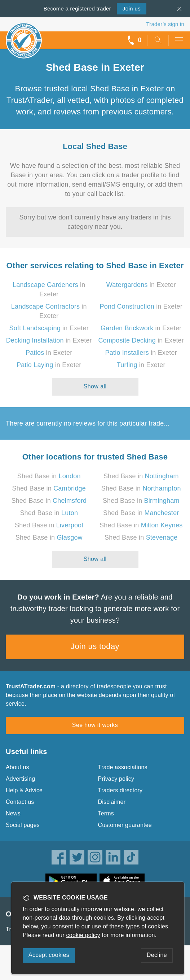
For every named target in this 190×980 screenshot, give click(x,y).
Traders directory (120, 790)
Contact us (20, 802)
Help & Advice (24, 790)
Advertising (20, 779)
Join (132, 8)
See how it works (95, 725)
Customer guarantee (125, 825)
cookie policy (83, 935)
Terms (106, 813)
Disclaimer (112, 802)
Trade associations (123, 767)
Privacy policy (116, 779)
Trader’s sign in (165, 24)
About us (17, 767)
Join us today (95, 646)
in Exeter (141, 285)
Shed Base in (49, 476)
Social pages (23, 825)
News (13, 813)
